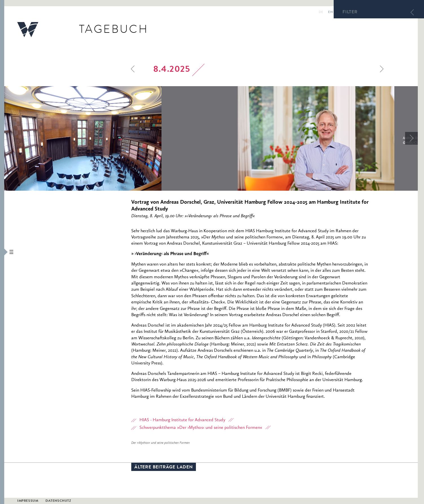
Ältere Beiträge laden (164, 468)
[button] (2, 252)
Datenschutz (58, 501)
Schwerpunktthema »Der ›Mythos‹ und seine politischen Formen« (201, 429)
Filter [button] (350, 12)
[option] (121, 139)
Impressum (28, 501)
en (326, 12)
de (316, 12)
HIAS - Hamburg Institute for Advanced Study (182, 421)
